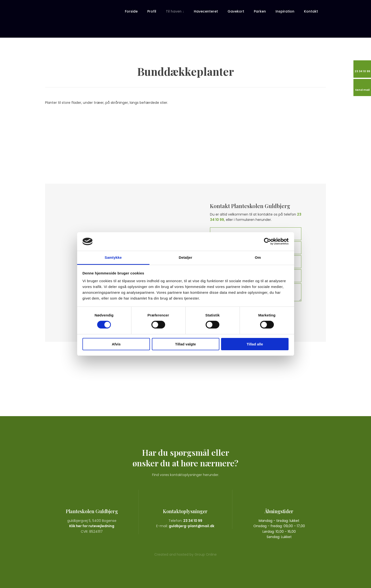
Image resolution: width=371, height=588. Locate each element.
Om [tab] (258, 257)
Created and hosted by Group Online (185, 554)
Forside (131, 11)
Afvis (116, 344)
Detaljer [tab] (186, 257)
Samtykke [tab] (113, 257)
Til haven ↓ (175, 11)
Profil (152, 11)
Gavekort (236, 11)
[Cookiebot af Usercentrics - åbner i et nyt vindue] (267, 241)
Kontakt (311, 11)
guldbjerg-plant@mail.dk (192, 526)
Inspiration (285, 11)
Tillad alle (255, 344)
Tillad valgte (185, 344)
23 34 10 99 (193, 521)
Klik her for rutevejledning (92, 526)
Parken (260, 11)
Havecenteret (206, 11)
